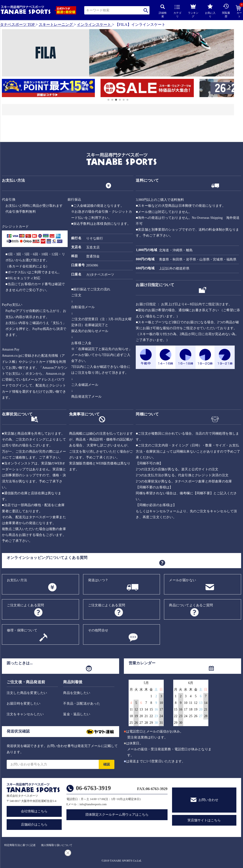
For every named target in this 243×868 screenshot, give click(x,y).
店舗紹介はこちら (34, 825)
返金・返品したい (77, 714)
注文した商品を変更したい (27, 693)
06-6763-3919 (93, 788)
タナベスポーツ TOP (17, 25)
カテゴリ (177, 11)
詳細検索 (163, 11)
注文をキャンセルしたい (25, 714)
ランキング (193, 10)
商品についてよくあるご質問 (191, 605)
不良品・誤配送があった (82, 704)
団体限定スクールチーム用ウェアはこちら (117, 815)
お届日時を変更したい (23, 704)
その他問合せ (98, 630)
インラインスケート (94, 25)
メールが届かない (182, 580)
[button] (4, 89)
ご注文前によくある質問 (25, 605)
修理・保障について (22, 630)
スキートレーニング (56, 25)
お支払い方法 (17, 580)
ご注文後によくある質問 (107, 605)
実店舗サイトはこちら (204, 820)
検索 (146, 10)
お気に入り (210, 11)
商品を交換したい (77, 693)
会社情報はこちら (34, 811)
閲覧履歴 (226, 11)
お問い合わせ (208, 800)
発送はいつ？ (98, 580)
